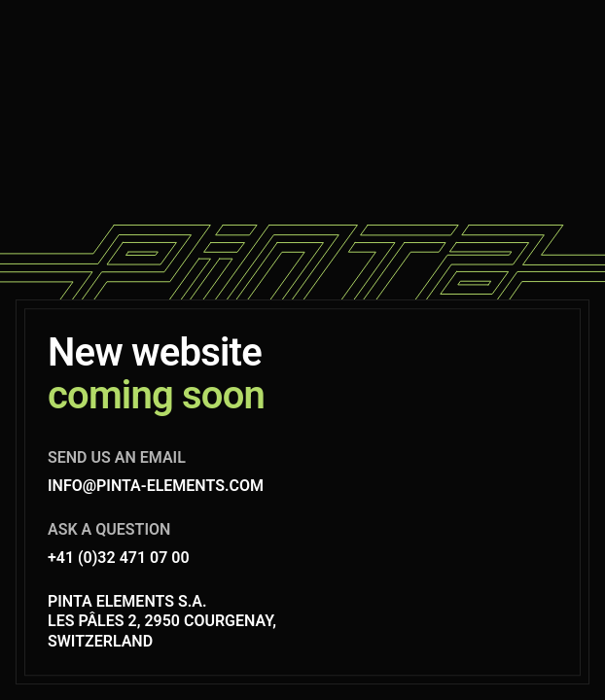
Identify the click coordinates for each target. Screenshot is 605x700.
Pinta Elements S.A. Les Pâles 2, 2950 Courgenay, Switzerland (162, 622)
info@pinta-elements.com (156, 486)
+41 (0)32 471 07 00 (119, 558)
